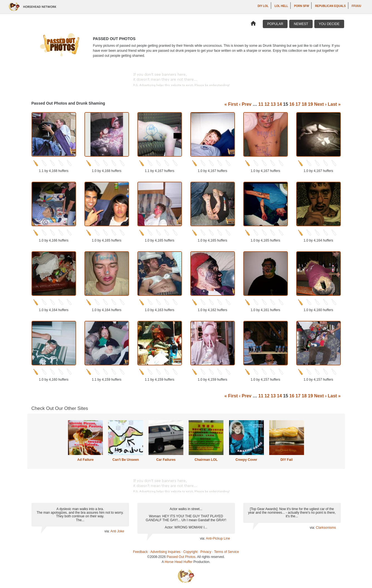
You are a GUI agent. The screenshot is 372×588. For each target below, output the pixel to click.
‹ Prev (245, 104)
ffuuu (356, 6)
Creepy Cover (246, 460)
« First (231, 104)
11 (261, 104)
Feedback (141, 552)
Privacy (206, 552)
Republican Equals (330, 6)
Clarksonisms (326, 528)
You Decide (329, 24)
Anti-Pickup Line (218, 538)
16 (292, 104)
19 (310, 104)
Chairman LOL (206, 460)
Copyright (190, 552)
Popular (275, 24)
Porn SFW (302, 6)
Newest (301, 24)
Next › (320, 104)
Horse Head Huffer (179, 562)
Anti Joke (117, 531)
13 (273, 104)
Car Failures (166, 460)
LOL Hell (281, 6)
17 (298, 104)
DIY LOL (263, 6)
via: (107, 531)
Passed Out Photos (181, 557)
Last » (334, 104)
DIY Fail (286, 460)
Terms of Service (226, 552)
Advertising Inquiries (166, 552)
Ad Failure (85, 460)
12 (267, 104)
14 (279, 104)
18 (304, 104)
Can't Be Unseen (126, 460)
